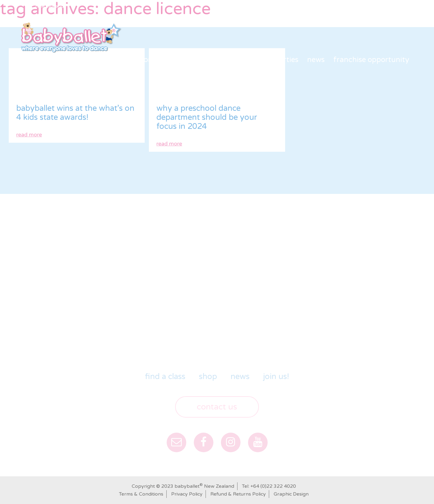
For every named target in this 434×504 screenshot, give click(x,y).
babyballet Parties (267, 60)
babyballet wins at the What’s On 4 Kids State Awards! (75, 113)
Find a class (183, 60)
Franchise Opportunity (371, 60)
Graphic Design (291, 494)
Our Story (140, 60)
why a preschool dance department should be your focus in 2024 (207, 117)
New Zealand (50, 6)
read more (29, 135)
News (316, 60)
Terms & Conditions (141, 494)
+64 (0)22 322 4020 (273, 486)
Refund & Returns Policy (238, 494)
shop (219, 60)
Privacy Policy (187, 494)
